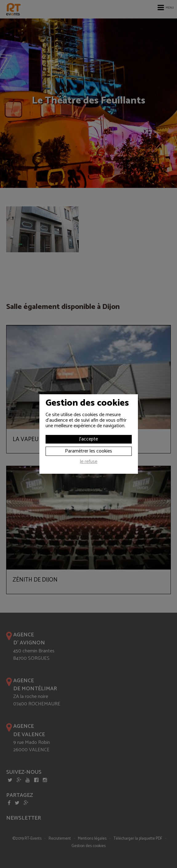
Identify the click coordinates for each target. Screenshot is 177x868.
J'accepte (88, 439)
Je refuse (88, 462)
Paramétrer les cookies (88, 451)
